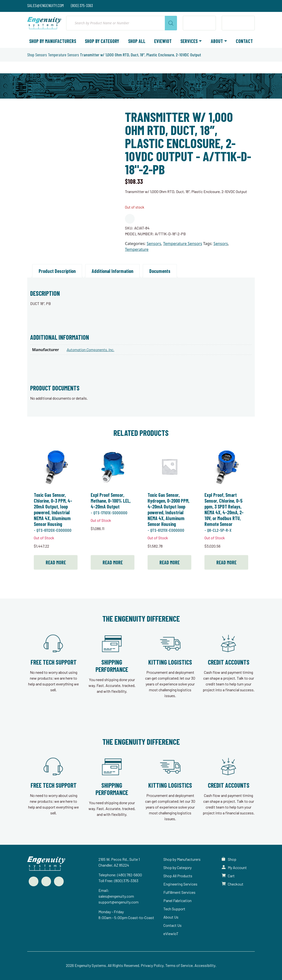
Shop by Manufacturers (53, 41)
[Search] (171, 23)
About (217, 41)
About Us (171, 917)
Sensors (41, 55)
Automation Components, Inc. (90, 350)
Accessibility (205, 965)
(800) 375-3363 (126, 881)
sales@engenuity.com (116, 896)
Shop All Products (178, 876)
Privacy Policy (152, 965)
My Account (237, 867)
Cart (231, 876)
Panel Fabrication (177, 900)
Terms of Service (179, 965)
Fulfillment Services (179, 892)
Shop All (137, 41)
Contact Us (172, 925)
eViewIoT (163, 41)
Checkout (236, 884)
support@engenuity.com (119, 902)
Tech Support (174, 909)
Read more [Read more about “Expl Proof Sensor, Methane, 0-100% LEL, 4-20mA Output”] (113, 562)
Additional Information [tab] (112, 271)
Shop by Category (102, 41)
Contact (244, 41)
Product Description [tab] (57, 271)
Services (189, 41)
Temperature (137, 249)
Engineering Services (180, 884)
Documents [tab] (160, 271)
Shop (31, 55)
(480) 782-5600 (130, 875)
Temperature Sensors (63, 55)
